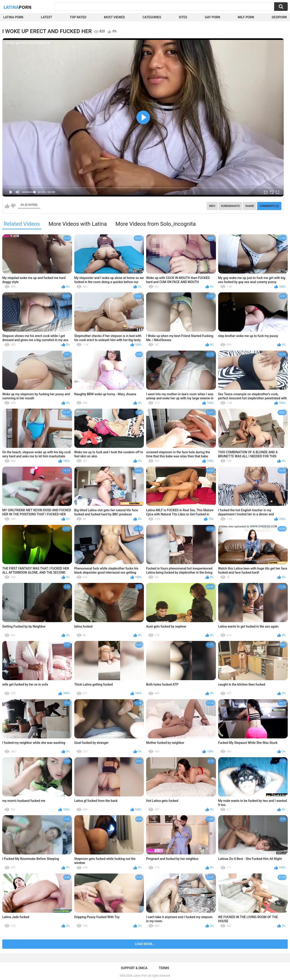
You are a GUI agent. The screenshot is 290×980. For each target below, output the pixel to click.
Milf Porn (246, 17)
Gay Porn (212, 17)
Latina (17, 7)
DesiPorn (279, 17)
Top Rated (78, 17)
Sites (183, 17)
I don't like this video (13, 206)
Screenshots (230, 206)
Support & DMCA (134, 968)
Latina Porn (13, 17)
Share (250, 206)
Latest (47, 17)
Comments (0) (269, 206)
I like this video (7, 206)
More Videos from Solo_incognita (156, 224)
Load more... (145, 944)
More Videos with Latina (78, 224)
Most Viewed (114, 17)
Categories (152, 17)
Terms (164, 968)
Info (212, 206)
